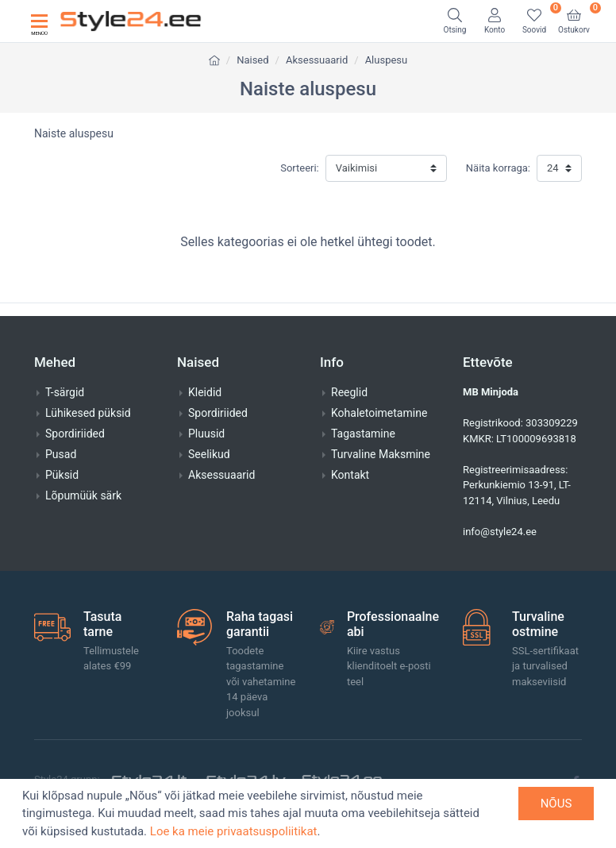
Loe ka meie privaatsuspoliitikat (234, 831)
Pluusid (206, 434)
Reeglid (349, 392)
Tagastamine (363, 434)
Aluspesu (387, 60)
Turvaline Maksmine (381, 454)
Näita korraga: (498, 168)
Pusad (61, 454)
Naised (252, 60)
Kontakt (350, 475)
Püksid (62, 475)
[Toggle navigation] (39, 21)
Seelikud (209, 454)
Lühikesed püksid (88, 413)
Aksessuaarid (317, 60)
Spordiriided (75, 434)
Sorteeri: (300, 168)
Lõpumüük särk (83, 495)
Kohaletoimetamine (379, 413)
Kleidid (205, 392)
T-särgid (65, 392)
